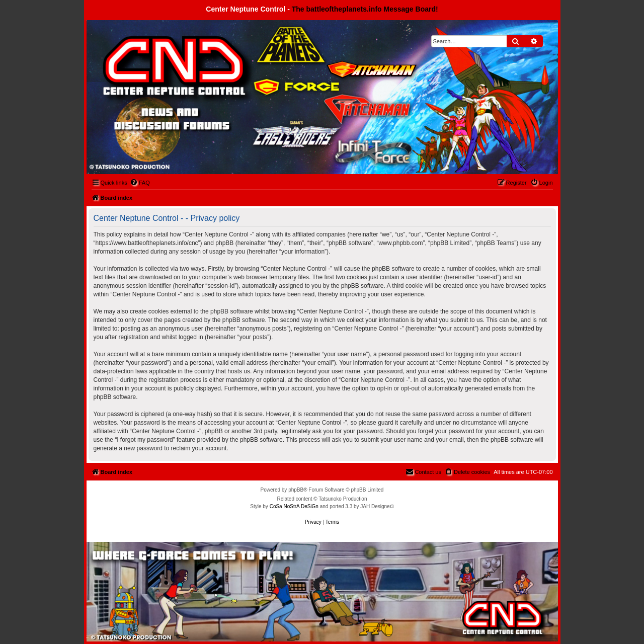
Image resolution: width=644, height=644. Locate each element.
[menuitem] (140, 183)
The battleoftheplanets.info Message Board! (365, 9)
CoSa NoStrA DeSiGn (294, 506)
